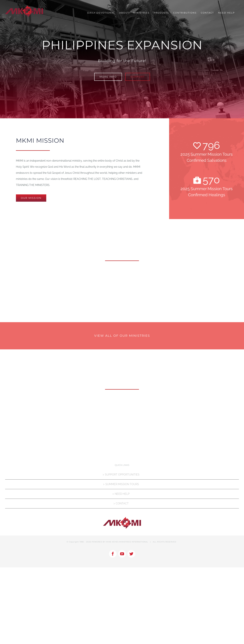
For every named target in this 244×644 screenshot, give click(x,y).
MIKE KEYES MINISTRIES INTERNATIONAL (127, 542)
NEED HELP (122, 494)
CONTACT (122, 503)
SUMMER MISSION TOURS (122, 484)
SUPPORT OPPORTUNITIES (122, 475)
